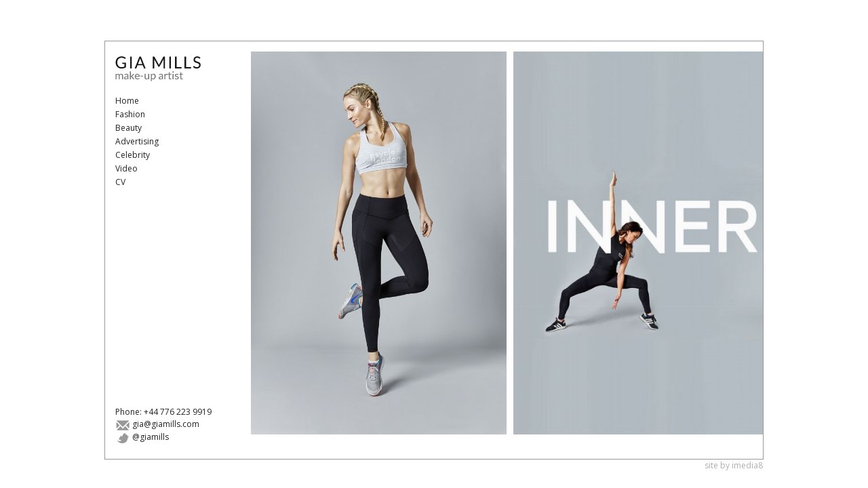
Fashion (130, 114)
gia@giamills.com (157, 424)
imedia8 (747, 465)
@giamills (142, 437)
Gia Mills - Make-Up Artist (166, 68)
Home (127, 101)
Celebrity (133, 155)
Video (126, 168)
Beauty (129, 128)
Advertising (137, 141)
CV (120, 182)
